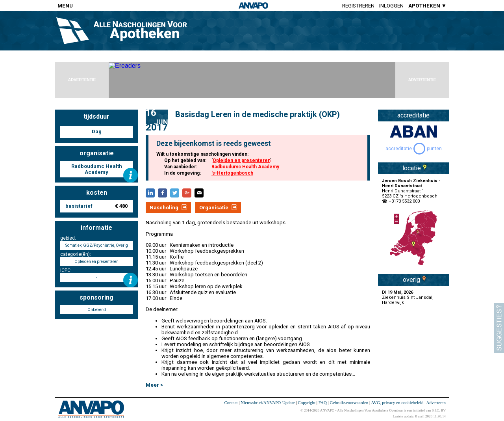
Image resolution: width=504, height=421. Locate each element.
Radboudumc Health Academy (245, 167)
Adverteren (436, 402)
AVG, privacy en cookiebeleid (397, 402)
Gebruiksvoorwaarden (349, 402)
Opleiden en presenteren (241, 160)
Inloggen (391, 6)
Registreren (358, 6)
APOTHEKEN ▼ (427, 6)
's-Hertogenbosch (232, 173)
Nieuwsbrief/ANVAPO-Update (268, 402)
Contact (231, 402)
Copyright (307, 402)
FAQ (323, 402)
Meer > (154, 385)
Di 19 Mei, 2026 (397, 292)
